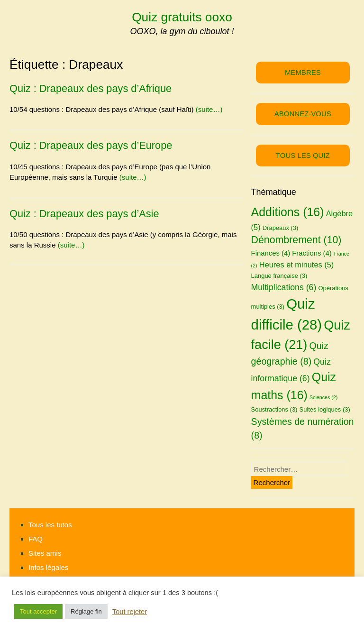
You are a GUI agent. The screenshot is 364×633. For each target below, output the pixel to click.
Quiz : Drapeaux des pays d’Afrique (91, 88)
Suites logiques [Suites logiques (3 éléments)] (325, 409)
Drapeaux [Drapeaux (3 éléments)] (281, 228)
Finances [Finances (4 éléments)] (271, 253)
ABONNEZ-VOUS (303, 114)
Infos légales (48, 567)
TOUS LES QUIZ (303, 155)
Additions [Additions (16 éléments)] (288, 212)
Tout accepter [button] (38, 611)
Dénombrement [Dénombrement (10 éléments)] (296, 240)
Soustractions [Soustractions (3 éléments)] (274, 409)
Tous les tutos (50, 525)
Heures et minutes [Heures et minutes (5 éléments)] (296, 265)
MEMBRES (303, 72)
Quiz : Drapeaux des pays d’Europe (91, 145)
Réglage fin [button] (86, 611)
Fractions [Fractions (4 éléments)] (312, 253)
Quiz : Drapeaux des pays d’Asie (84, 214)
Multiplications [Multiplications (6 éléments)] (284, 287)
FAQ (36, 539)
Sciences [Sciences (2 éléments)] (323, 397)
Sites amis (45, 553)
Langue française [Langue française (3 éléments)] (279, 276)
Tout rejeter (130, 612)
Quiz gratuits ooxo (182, 17)
